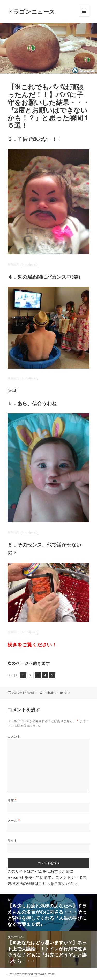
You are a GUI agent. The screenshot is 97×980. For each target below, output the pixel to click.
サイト (12, 841)
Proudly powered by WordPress (31, 974)
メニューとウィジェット (84, 17)
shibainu (50, 693)
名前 (12, 800)
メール (14, 820)
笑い (67, 693)
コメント (14, 736)
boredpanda (30, 264)
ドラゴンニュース (31, 11)
